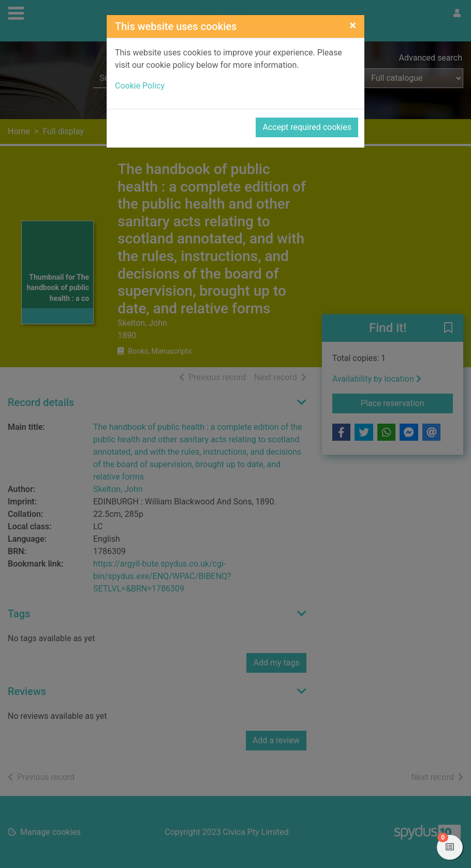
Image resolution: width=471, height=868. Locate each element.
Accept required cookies (307, 127)
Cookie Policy (140, 86)
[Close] (353, 25)
